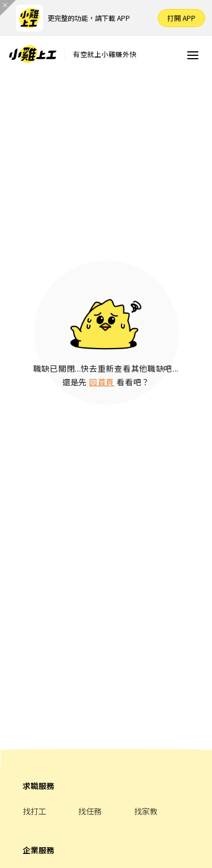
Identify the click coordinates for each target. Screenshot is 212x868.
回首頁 (102, 382)
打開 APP (181, 18)
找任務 (90, 811)
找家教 (146, 811)
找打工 (34, 811)
